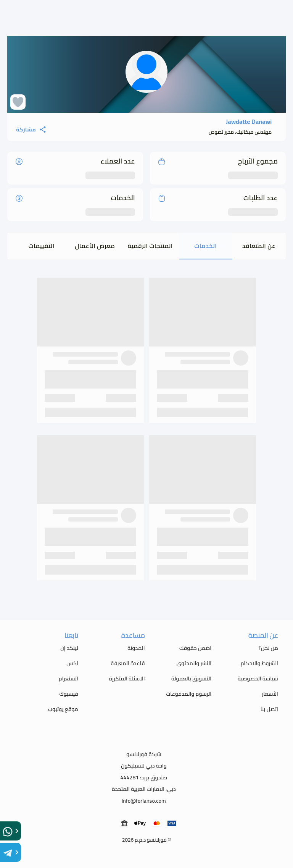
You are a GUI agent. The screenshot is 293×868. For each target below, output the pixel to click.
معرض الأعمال (95, 246)
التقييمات (42, 246)
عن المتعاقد (259, 246)
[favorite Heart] (18, 102)
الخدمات (206, 246)
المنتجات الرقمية (150, 246)
